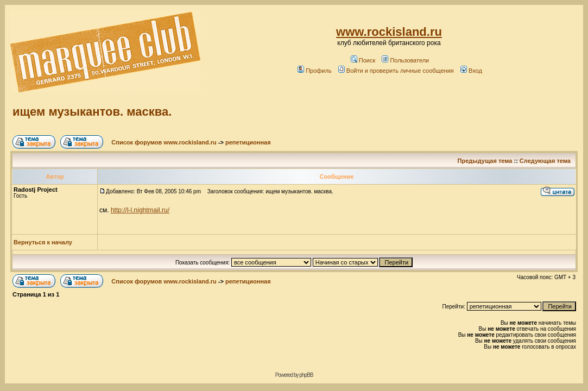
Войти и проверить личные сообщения (396, 71)
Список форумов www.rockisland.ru (164, 142)
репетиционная (248, 142)
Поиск (363, 60)
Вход (471, 71)
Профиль (315, 71)
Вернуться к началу (43, 242)
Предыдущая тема (485, 161)
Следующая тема (545, 161)
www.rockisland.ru (389, 32)
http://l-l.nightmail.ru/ (140, 210)
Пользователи (405, 60)
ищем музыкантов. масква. (92, 112)
